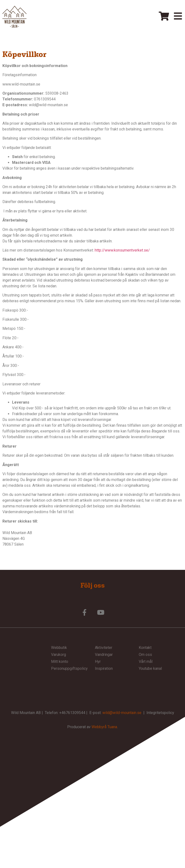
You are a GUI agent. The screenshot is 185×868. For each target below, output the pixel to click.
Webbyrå (99, 727)
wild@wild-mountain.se (122, 713)
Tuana (112, 727)
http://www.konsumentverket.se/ (122, 250)
